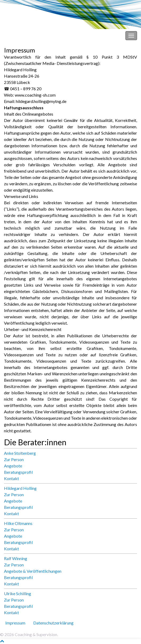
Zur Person (14, 459)
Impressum (15, 623)
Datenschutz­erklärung (53, 623)
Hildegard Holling (20, 488)
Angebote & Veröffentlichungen (33, 571)
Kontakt (11, 478)
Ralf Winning (16, 558)
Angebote (13, 466)
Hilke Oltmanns (18, 523)
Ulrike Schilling (18, 593)
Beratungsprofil (18, 472)
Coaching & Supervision (25, 35)
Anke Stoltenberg (20, 453)
